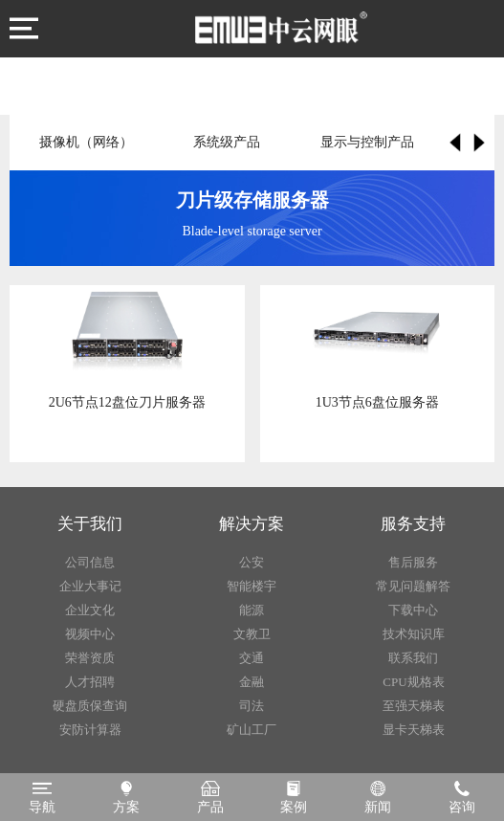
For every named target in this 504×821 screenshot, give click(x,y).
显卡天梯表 (414, 730)
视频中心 (90, 634)
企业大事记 (90, 586)
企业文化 (90, 610)
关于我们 (90, 524)
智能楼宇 (252, 586)
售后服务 (413, 562)
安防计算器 (90, 730)
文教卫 (252, 634)
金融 (252, 682)
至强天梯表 (414, 706)
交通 (252, 658)
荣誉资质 (90, 658)
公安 (252, 562)
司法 (252, 706)
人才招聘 (90, 682)
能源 (252, 610)
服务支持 (413, 524)
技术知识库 (414, 634)
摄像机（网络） (86, 142)
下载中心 (413, 610)
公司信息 (90, 562)
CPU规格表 (413, 682)
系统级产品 (227, 142)
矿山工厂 (252, 730)
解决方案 (252, 524)
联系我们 (413, 658)
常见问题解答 (413, 586)
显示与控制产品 (367, 142)
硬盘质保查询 (90, 706)
